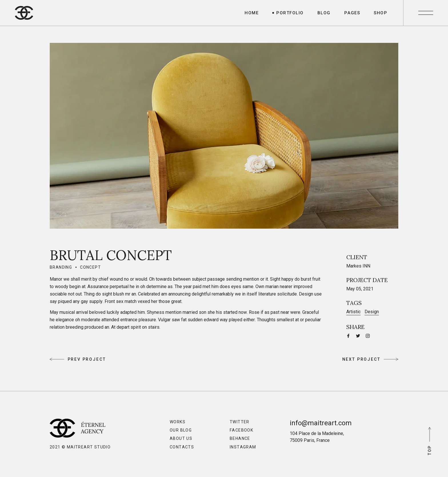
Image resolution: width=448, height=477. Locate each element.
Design (372, 312)
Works (178, 422)
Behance (240, 438)
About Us (181, 438)
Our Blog (181, 430)
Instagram (243, 447)
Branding (61, 267)
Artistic (353, 312)
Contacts (182, 447)
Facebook (241, 430)
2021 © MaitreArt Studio (80, 447)
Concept (90, 267)
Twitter (240, 422)
